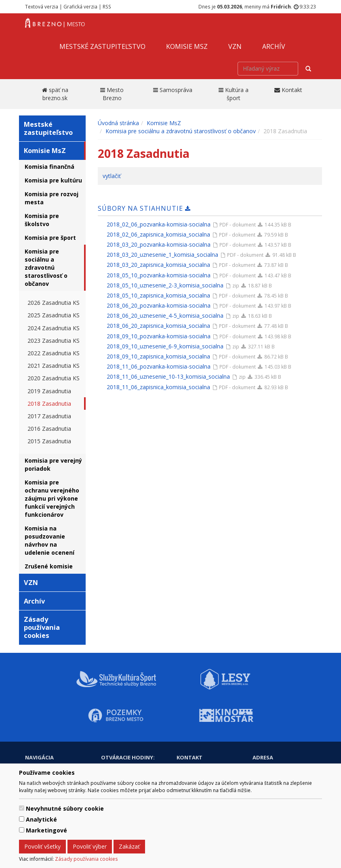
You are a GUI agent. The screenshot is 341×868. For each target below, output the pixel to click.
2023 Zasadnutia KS (54, 341)
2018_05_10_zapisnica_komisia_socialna (158, 295)
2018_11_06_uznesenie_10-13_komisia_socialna (168, 376)
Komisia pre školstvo (42, 220)
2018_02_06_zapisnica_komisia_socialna (158, 234)
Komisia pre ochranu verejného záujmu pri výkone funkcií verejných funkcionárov (52, 498)
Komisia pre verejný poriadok (53, 464)
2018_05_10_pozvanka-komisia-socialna (159, 275)
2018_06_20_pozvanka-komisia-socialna (159, 305)
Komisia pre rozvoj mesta (52, 198)
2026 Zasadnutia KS (54, 303)
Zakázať (129, 846)
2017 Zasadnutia (49, 416)
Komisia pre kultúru (53, 180)
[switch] (22, 808)
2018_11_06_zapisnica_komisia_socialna (158, 387)
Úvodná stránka (118, 123)
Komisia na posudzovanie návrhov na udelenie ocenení (49, 540)
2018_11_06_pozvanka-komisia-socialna (159, 366)
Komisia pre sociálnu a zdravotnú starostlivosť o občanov (46, 267)
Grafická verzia (80, 6)
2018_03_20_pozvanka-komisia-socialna (159, 244)
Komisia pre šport (50, 238)
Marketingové (46, 830)
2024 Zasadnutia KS (54, 328)
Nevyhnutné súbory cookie (65, 808)
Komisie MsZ (187, 46)
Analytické (41, 819)
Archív (274, 46)
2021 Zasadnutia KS (54, 366)
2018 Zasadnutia (49, 404)
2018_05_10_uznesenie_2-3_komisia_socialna (165, 285)
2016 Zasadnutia (49, 429)
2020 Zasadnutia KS (54, 378)
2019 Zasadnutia (49, 391)
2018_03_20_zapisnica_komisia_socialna (158, 265)
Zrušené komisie (49, 566)
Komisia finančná (49, 167)
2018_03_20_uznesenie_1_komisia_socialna (162, 255)
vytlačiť (112, 176)
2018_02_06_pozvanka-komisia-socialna (159, 224)
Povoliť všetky (42, 846)
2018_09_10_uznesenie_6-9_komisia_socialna (165, 346)
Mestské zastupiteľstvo (102, 46)
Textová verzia (42, 6)
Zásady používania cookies (86, 859)
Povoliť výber (90, 846)
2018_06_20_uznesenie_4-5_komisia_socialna (165, 316)
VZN (235, 46)
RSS (107, 6)
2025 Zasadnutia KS (54, 315)
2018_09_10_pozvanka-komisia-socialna (159, 336)
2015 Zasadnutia (49, 441)
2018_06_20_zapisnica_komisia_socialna (158, 326)
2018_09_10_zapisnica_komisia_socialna (158, 356)
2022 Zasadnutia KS (54, 353)
